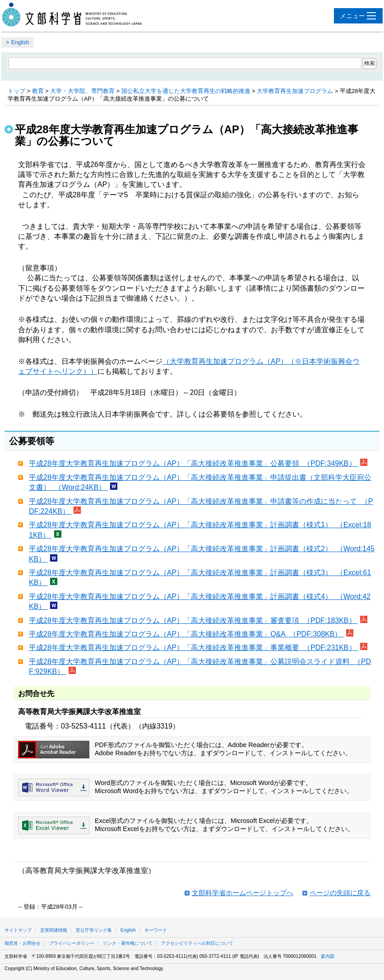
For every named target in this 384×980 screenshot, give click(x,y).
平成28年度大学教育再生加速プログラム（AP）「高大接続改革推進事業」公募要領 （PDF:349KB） (193, 463)
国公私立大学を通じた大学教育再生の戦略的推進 (186, 91)
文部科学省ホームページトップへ (243, 893)
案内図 (328, 956)
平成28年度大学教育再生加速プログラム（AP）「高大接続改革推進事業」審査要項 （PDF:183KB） (193, 620)
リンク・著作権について (128, 943)
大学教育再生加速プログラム (295, 91)
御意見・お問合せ (23, 943)
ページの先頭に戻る (340, 893)
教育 (38, 91)
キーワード (156, 930)
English (20, 42)
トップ (16, 91)
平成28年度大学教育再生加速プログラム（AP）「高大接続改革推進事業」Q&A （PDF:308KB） (186, 634)
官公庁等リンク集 (94, 930)
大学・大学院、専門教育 (82, 91)
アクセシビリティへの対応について (197, 943)
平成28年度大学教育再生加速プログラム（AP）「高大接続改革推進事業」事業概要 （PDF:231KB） (193, 648)
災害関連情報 (54, 930)
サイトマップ (18, 930)
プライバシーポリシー (72, 943)
